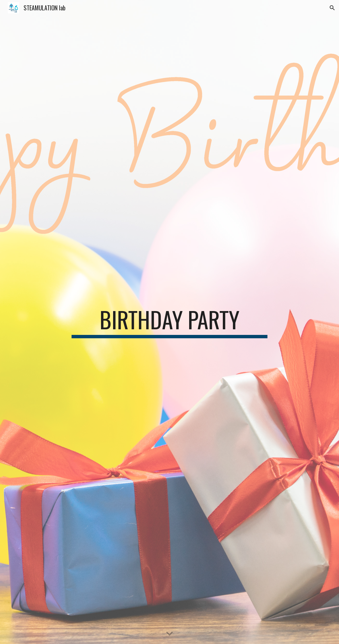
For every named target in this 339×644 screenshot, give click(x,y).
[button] (332, 8)
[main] (169, 322)
